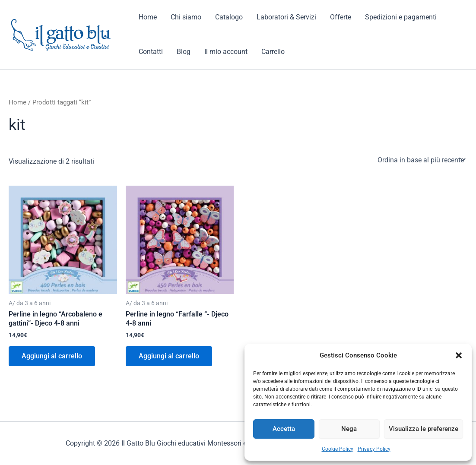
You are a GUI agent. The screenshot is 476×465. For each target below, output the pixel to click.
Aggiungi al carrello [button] (52, 356)
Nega (349, 429)
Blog (184, 52)
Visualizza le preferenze (424, 429)
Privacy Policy (374, 449)
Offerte (341, 17)
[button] (459, 355)
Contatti (151, 52)
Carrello (273, 52)
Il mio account (226, 52)
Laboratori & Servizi (286, 17)
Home (148, 17)
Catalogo (229, 17)
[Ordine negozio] (421, 160)
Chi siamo (186, 17)
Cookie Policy (338, 449)
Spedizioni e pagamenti (401, 17)
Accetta (284, 429)
